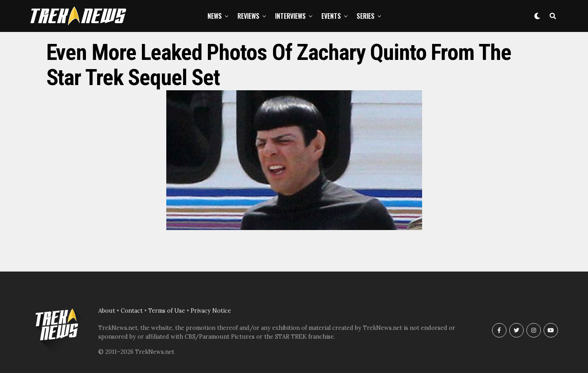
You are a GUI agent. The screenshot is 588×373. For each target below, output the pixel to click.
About (107, 311)
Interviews (290, 16)
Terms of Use (167, 311)
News (215, 16)
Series (366, 16)
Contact (132, 311)
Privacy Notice (211, 311)
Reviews (248, 16)
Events (331, 16)
